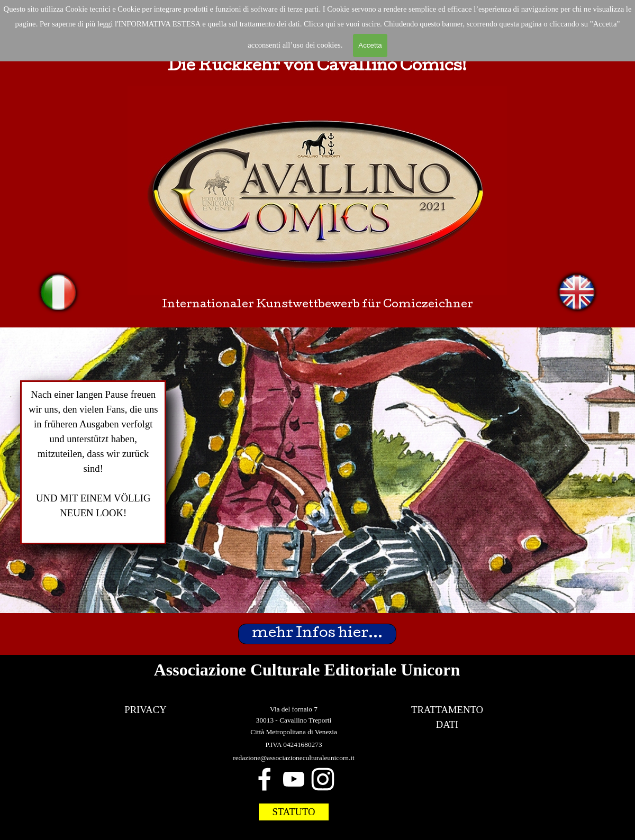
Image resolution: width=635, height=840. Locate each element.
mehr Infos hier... (317, 634)
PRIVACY (146, 710)
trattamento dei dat (269, 24)
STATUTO (293, 812)
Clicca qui (321, 24)
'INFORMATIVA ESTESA (159, 24)
